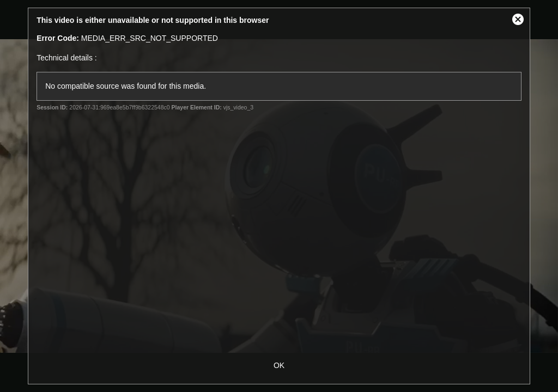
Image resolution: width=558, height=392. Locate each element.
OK (279, 365)
